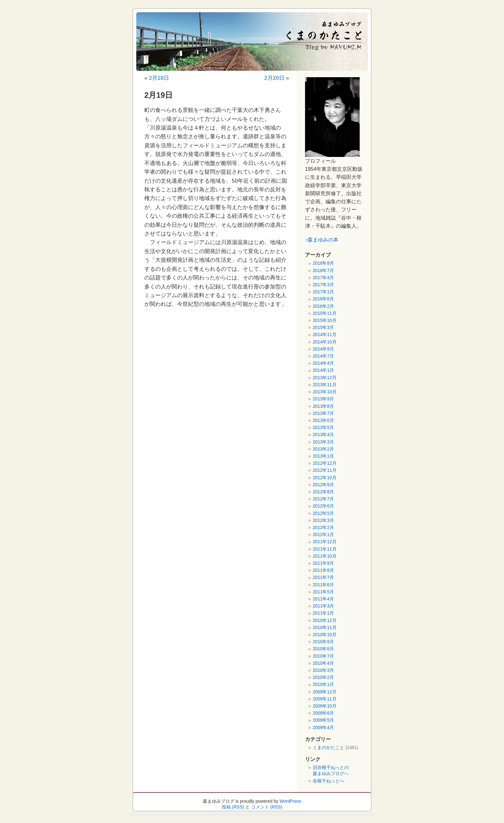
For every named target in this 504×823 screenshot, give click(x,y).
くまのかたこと (328, 748)
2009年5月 (323, 720)
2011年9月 (323, 563)
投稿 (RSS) (233, 807)
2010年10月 (325, 635)
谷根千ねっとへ (328, 781)
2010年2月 (323, 677)
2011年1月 (323, 613)
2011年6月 (323, 585)
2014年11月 (325, 335)
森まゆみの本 (323, 240)
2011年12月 (325, 542)
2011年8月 (323, 570)
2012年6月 (323, 506)
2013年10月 (325, 392)
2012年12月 (325, 463)
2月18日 (159, 78)
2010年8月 (323, 649)
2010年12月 (325, 621)
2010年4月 (323, 663)
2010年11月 (325, 628)
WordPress (291, 801)
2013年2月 (323, 449)
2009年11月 (325, 699)
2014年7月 (323, 356)
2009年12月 (325, 692)
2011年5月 (323, 592)
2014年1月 (323, 370)
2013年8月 (323, 406)
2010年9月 (323, 642)
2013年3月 (323, 442)
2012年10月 (325, 478)
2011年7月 (323, 577)
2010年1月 (323, 685)
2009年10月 (325, 706)
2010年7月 (323, 656)
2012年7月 (323, 499)
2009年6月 (323, 713)
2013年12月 (325, 378)
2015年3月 (323, 328)
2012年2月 (323, 528)
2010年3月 (323, 670)
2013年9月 (323, 399)
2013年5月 (323, 428)
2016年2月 (323, 306)
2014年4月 (323, 363)
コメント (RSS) (267, 807)
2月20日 (274, 78)
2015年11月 (325, 313)
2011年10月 (325, 556)
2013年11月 (325, 385)
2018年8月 (323, 263)
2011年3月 (323, 606)
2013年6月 (323, 421)
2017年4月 (323, 278)
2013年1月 (323, 456)
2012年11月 (325, 470)
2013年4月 (323, 435)
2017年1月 (323, 292)
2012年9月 (323, 485)
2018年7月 (323, 271)
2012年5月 (323, 513)
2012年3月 (323, 521)
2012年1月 (323, 535)
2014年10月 (325, 342)
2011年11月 (325, 549)
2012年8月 (323, 492)
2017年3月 (323, 285)
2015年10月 (325, 320)
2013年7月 (323, 413)
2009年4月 (323, 728)
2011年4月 (323, 599)
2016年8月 (323, 299)
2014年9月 (323, 349)
